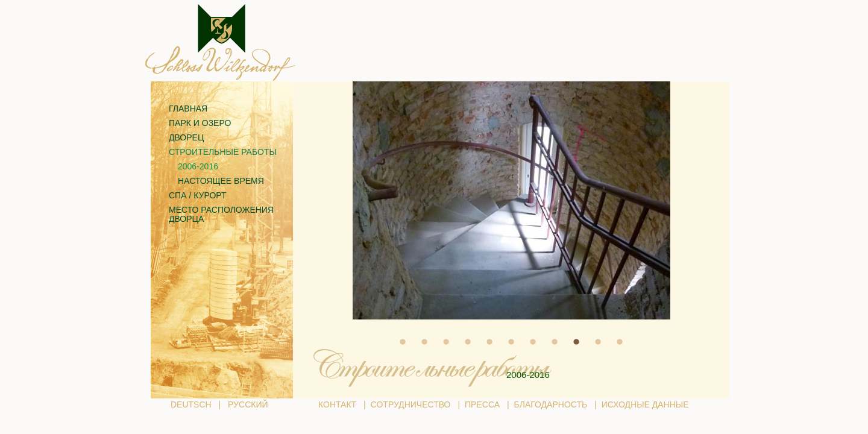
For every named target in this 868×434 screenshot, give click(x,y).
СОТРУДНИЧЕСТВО (411, 404)
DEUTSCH (191, 404)
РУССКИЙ (248, 404)
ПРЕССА (482, 404)
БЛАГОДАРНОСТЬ (551, 404)
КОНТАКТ (337, 404)
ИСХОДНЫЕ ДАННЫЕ (645, 404)
